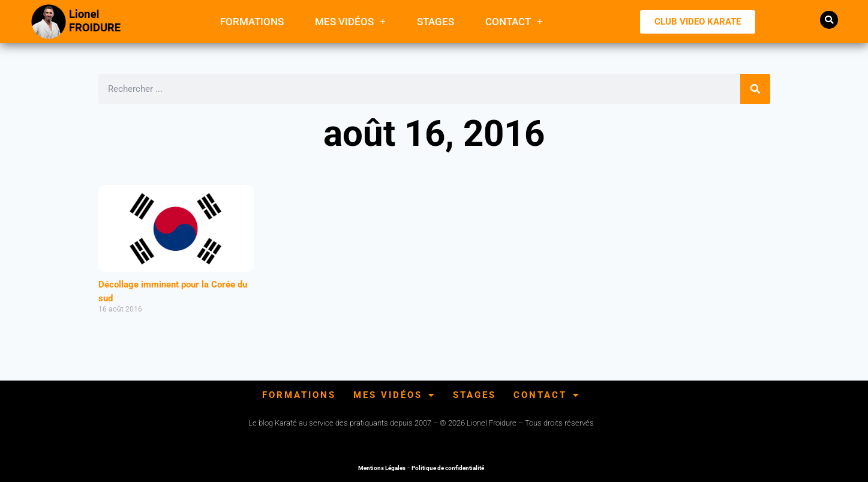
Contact (514, 21)
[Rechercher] (755, 89)
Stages (435, 22)
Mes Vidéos (350, 21)
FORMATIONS (252, 22)
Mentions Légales (382, 468)
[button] (829, 20)
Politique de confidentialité (448, 468)
